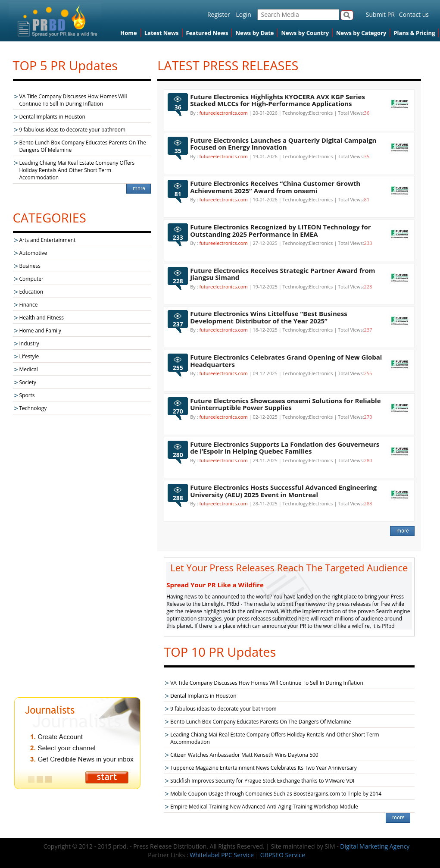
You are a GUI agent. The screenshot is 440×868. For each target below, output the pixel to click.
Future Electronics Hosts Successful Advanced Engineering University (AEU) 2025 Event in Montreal (283, 491)
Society (28, 382)
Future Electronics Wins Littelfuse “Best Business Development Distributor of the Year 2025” (268, 317)
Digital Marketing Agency (375, 846)
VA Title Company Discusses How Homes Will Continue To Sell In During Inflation (73, 100)
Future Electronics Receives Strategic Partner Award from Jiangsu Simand (282, 274)
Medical (29, 369)
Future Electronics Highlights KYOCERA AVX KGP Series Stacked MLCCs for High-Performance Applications (278, 100)
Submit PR (380, 14)
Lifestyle (29, 356)
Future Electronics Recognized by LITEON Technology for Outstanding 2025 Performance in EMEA (280, 230)
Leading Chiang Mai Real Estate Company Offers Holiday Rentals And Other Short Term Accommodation (77, 170)
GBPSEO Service (283, 855)
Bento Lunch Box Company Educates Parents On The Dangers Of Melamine (261, 722)
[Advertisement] (82, 557)
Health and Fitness (42, 318)
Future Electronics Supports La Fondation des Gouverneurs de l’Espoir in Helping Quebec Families (285, 448)
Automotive (33, 253)
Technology (33, 408)
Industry (29, 343)
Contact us (414, 14)
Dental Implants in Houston (52, 117)
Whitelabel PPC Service (222, 855)
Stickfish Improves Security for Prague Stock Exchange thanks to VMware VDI (262, 781)
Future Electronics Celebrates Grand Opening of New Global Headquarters (286, 361)
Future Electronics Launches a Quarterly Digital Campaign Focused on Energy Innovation (283, 144)
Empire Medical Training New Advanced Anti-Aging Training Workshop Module (264, 807)
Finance (29, 305)
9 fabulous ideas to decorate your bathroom (73, 130)
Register (219, 14)
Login (243, 14)
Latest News (162, 33)
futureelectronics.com (223, 113)
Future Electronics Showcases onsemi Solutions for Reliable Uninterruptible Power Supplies (285, 404)
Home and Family (41, 331)
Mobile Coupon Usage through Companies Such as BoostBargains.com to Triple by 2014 (276, 794)
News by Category (361, 33)
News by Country (305, 33)
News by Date (254, 33)
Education (31, 292)
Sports (27, 395)
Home (128, 33)
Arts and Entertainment (48, 240)
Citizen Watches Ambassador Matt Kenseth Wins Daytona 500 (244, 755)
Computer (32, 279)
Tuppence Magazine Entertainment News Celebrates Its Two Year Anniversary (264, 768)
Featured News (207, 33)
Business (30, 266)
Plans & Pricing (414, 33)
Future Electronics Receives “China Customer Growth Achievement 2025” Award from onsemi (275, 187)
